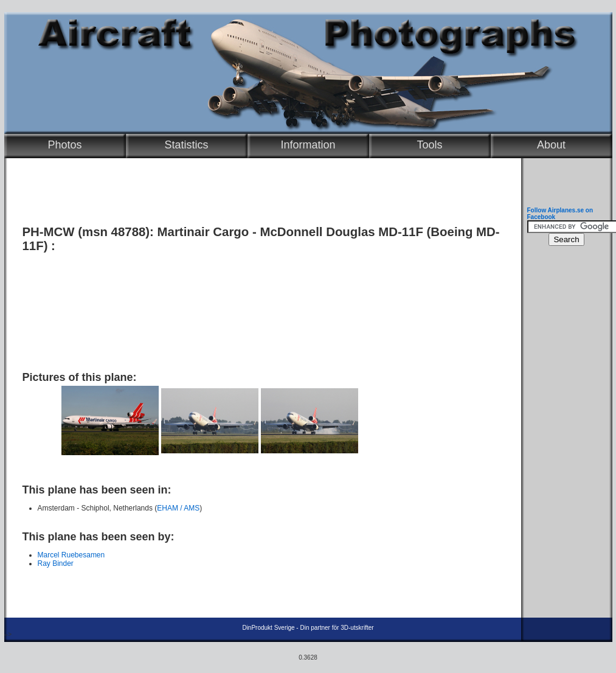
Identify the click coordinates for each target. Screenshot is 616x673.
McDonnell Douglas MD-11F (341, 232)
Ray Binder (56, 563)
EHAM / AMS (178, 508)
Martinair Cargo (203, 232)
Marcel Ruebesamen (71, 555)
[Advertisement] (259, 307)
